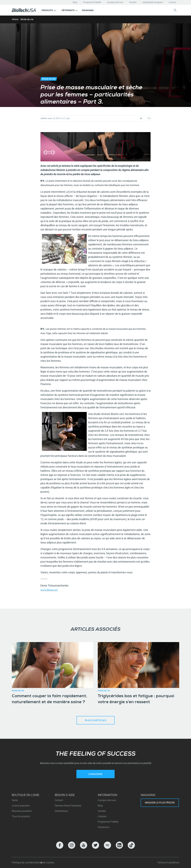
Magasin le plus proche (160, 803)
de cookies (48, 863)
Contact (172, 2)
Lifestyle (102, 816)
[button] (49, 10)
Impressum (104, 827)
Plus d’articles (96, 721)
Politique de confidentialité (26, 863)
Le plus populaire (21, 806)
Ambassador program (153, 2)
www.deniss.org (49, 590)
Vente (15, 800)
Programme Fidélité (108, 822)
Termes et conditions (168, 863)
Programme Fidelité (92, 2)
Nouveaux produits (22, 811)
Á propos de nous (115, 2)
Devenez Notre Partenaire (68, 806)
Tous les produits (21, 816)
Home (15, 19)
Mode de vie (27, 19)
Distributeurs (61, 811)
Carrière (133, 2)
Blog (75, 2)
